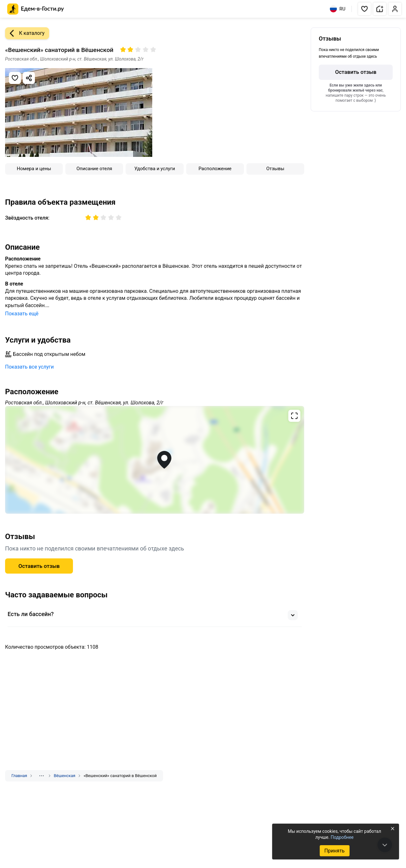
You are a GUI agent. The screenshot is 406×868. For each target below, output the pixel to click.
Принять (334, 851)
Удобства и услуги (154, 169)
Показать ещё (22, 314)
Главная (19, 776)
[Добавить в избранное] (15, 78)
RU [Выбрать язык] (338, 9)
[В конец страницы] (385, 845)
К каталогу (25, 33)
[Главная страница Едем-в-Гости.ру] (36, 9)
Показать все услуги (29, 367)
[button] (364, 9)
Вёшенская (64, 776)
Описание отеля (94, 169)
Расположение (215, 169)
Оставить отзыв (39, 566)
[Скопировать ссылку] (29, 78)
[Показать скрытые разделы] (42, 776)
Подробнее (342, 837)
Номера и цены (34, 169)
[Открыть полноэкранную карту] (155, 460)
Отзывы (275, 169)
